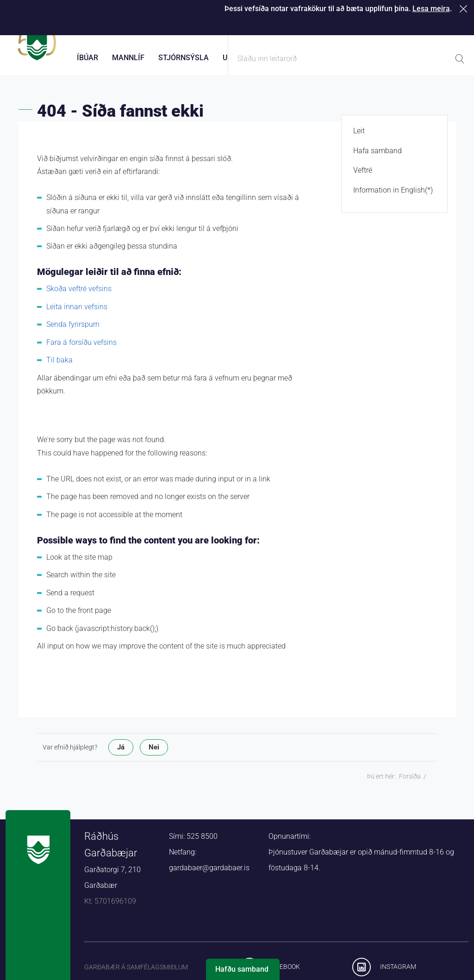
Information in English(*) (393, 198)
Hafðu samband (242, 969)
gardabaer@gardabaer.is (209, 876)
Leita (460, 59)
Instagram (398, 975)
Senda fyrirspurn (73, 333)
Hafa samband (377, 159)
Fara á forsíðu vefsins (81, 350)
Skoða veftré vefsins (79, 297)
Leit (359, 139)
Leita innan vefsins (77, 315)
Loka (465, 9)
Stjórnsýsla (184, 58)
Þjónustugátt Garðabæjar (285, 28)
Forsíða (410, 785)
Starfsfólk (355, 28)
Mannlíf (128, 58)
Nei (154, 755)
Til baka (59, 368)
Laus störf (406, 28)
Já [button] (121, 755)
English (454, 28)
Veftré (363, 178)
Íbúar (87, 58)
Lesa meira (431, 9)
